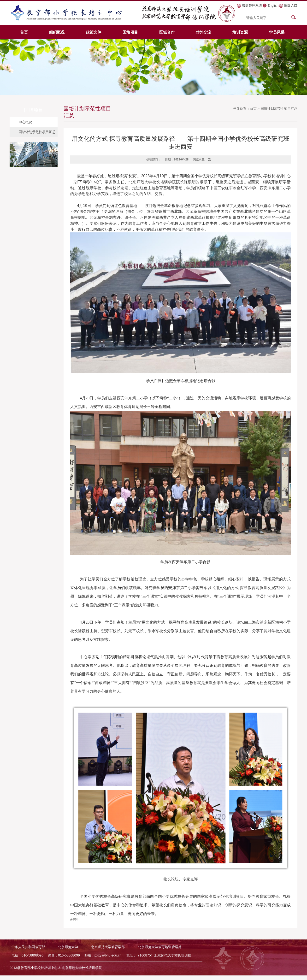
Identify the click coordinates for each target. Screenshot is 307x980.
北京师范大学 (68, 947)
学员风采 (277, 32)
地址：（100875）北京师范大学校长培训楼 (159, 955)
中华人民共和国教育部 (28, 947)
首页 (24, 32)
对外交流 (203, 32)
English (273, 6)
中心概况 (25, 122)
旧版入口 (291, 6)
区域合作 (167, 32)
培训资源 (240, 32)
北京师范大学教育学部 (108, 947)
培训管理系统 (252, 6)
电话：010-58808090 (27, 955)
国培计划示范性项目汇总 (37, 132)
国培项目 (130, 32)
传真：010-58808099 (64, 955)
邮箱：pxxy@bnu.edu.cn (103, 955)
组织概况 (57, 32)
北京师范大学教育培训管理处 (160, 947)
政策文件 (94, 32)
